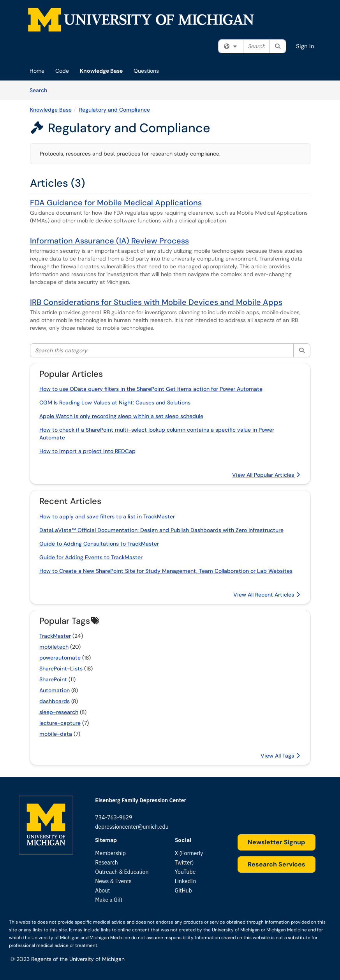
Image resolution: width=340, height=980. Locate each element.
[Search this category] (162, 350)
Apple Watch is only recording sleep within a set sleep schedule (121, 416)
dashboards (55, 701)
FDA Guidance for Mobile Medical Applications (116, 203)
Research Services (277, 864)
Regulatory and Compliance (115, 110)
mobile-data (56, 734)
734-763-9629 (114, 817)
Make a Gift (109, 900)
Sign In (305, 46)
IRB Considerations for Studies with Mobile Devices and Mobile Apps (156, 302)
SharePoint (53, 679)
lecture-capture (60, 723)
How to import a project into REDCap (87, 451)
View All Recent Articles (267, 595)
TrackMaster (55, 636)
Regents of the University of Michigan (78, 959)
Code (62, 71)
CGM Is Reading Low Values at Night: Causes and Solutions (115, 402)
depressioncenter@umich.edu (132, 827)
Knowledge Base (101, 71)
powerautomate (60, 658)
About (102, 891)
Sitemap (106, 840)
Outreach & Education (122, 872)
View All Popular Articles (266, 475)
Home (37, 71)
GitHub (183, 891)
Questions (146, 71)
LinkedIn (186, 881)
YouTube (185, 872)
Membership (110, 853)
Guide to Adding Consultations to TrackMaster (99, 544)
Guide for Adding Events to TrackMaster (91, 557)
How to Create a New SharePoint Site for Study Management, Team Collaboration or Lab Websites (166, 571)
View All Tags (280, 756)
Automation (55, 690)
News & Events (113, 881)
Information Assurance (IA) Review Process (109, 241)
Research (106, 863)
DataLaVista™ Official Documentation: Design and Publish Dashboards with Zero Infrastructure (161, 530)
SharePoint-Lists (61, 668)
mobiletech (54, 647)
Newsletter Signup (276, 842)
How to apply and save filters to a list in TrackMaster (107, 516)
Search (41, 90)
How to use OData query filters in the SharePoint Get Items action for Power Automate (151, 389)
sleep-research (59, 712)
